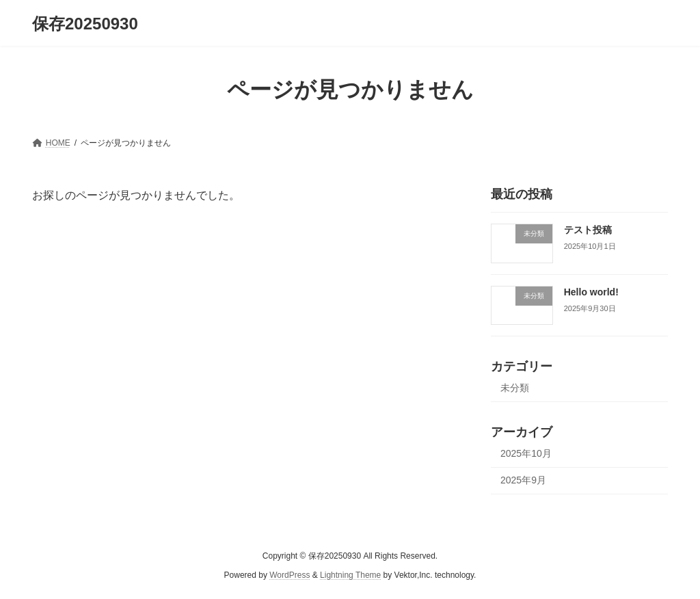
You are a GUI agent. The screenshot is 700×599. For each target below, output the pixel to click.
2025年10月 (526, 453)
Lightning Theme (350, 575)
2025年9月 (523, 480)
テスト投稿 (588, 230)
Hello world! (591, 292)
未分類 (515, 388)
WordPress (290, 575)
